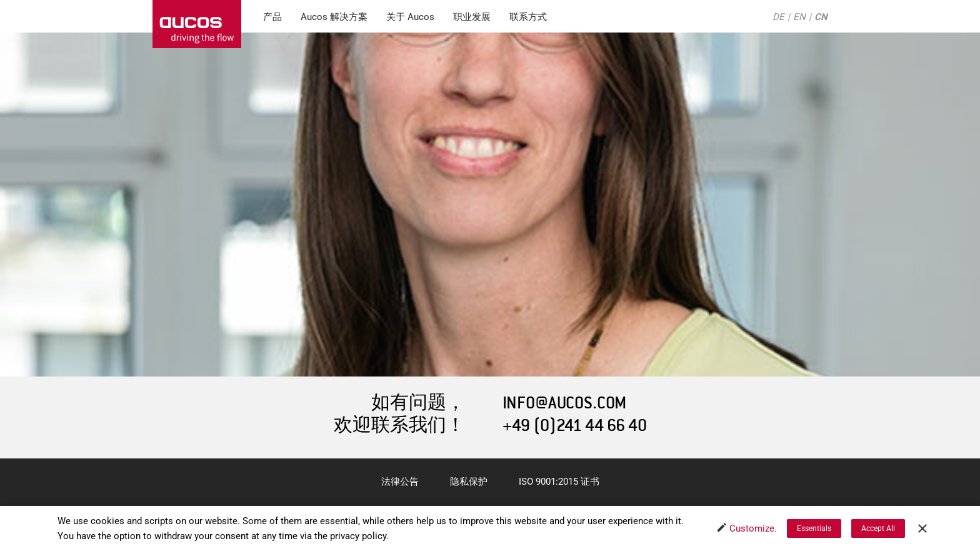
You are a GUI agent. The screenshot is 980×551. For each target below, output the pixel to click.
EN (799, 17)
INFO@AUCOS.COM (564, 403)
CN (821, 17)
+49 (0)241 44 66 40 (575, 426)
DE (778, 17)
